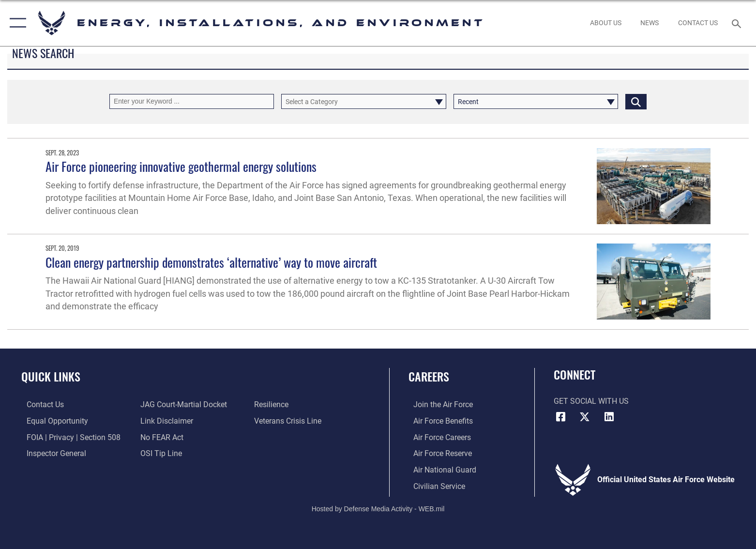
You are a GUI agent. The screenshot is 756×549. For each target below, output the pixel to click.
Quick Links (51, 376)
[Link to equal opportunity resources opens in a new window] (52, 421)
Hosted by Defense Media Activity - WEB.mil (378, 508)
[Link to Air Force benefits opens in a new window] (438, 421)
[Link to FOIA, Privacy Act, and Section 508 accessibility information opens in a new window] (68, 437)
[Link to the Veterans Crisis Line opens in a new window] (289, 421)
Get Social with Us (591, 401)
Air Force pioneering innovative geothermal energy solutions (181, 166)
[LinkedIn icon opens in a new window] (609, 417)
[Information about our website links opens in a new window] (165, 421)
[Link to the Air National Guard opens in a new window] (440, 469)
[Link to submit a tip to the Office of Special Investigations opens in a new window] (159, 453)
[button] (16, 23)
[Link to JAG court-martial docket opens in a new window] (182, 404)
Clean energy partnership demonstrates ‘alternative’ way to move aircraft (211, 262)
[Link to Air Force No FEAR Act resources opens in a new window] (160, 437)
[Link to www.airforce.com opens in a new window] (438, 404)
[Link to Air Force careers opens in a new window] (437, 437)
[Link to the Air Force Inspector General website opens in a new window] (51, 453)
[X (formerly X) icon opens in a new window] (585, 417)
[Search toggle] (738, 23)
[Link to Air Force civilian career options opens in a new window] (434, 485)
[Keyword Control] (192, 101)
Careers (429, 376)
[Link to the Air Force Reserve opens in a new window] (438, 453)
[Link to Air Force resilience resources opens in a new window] (273, 404)
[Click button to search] (636, 101)
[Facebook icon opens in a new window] (561, 417)
